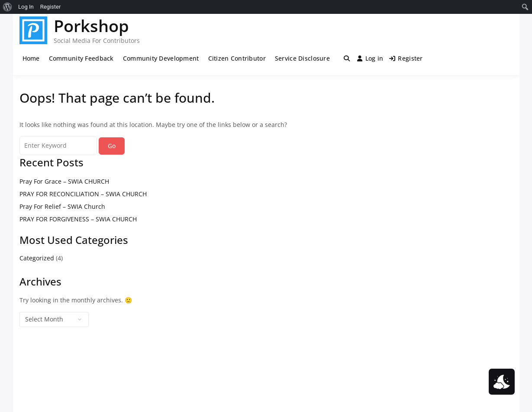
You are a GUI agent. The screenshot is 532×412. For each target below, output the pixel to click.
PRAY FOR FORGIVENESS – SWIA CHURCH (78, 219)
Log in (370, 58)
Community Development (161, 58)
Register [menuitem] (51, 7)
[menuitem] (8, 7)
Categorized (37, 258)
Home (31, 58)
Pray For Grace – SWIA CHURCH (64, 181)
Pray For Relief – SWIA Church (62, 206)
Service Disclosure (302, 58)
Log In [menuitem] (26, 7)
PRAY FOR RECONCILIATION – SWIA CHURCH (83, 194)
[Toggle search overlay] (347, 58)
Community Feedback (81, 58)
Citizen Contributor (237, 58)
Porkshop (91, 26)
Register (406, 58)
